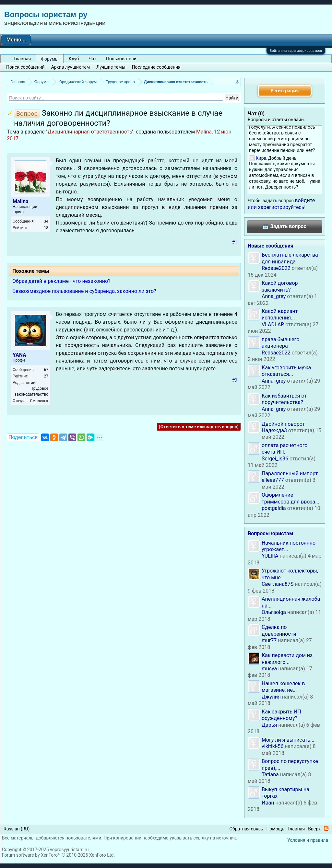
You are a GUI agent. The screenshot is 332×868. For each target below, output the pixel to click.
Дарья (269, 725)
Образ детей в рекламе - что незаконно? (61, 281)
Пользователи (121, 59)
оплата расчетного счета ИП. (285, 449)
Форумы (50, 59)
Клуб (74, 59)
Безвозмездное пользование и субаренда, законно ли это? (84, 291)
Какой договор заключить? (280, 286)
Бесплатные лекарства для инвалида (290, 258)
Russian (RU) (17, 829)
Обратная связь (246, 829)
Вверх (314, 829)
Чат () (256, 114)
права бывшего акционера (280, 343)
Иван (268, 803)
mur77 (269, 640)
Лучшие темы (111, 67)
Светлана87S (278, 584)
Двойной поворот (283, 424)
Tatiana (270, 775)
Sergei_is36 (275, 459)
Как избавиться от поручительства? (284, 399)
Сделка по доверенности (279, 630)
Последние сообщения (156, 67)
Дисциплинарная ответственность (90, 132)
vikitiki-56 (273, 746)
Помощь (275, 829)
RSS (326, 828)
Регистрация (285, 91)
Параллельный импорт (290, 474)
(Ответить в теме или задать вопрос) (199, 427)
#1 (235, 242)
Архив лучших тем (71, 67)
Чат (92, 59)
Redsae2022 (276, 268)
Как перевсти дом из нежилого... (287, 659)
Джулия (271, 697)
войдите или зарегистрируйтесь (281, 204)
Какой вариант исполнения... (280, 314)
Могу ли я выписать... (288, 740)
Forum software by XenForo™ (58, 855)
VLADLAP (273, 324)
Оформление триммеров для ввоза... (290, 498)
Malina (204, 132)
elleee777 (273, 480)
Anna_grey (274, 296)
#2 (235, 380)
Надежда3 (274, 430)
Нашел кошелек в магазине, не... (283, 687)
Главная (22, 59)
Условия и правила (308, 840)
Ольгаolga (274, 612)
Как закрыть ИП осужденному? (281, 715)
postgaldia (274, 508)
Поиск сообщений (25, 67)
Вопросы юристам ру (46, 14)
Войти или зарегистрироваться (296, 51)
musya (269, 669)
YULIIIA (270, 556)
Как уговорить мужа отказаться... (286, 371)
